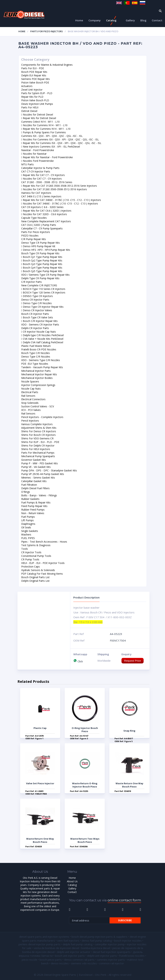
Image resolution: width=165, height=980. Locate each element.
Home (79, 20)
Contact (157, 20)
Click (78, 661)
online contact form (124, 900)
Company (95, 20)
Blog (143, 20)
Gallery (130, 20)
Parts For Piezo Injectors (47, 31)
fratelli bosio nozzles (132, 956)
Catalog (111, 20)
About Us (72, 881)
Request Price (133, 661)
